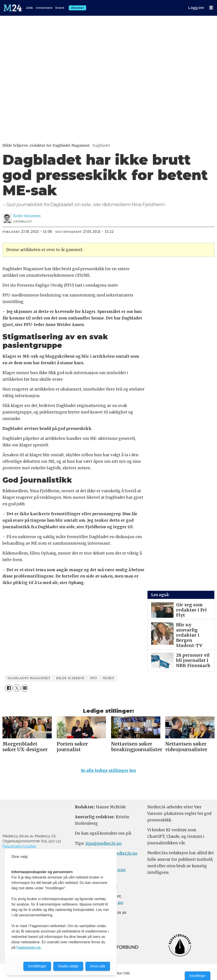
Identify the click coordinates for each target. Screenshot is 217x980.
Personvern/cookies (19, 846)
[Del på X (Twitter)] (17, 688)
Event (60, 8)
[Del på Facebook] (9, 688)
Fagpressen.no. (29, 947)
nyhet (108, 678)
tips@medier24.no (104, 843)
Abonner (78, 8)
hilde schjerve (70, 678)
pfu (94, 678)
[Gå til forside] (13, 8)
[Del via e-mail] (25, 688)
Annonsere (44, 8)
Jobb (29, 8)
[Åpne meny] (211, 8)
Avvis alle (98, 966)
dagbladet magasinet (29, 678)
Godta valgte (68, 966)
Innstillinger (198, 976)
